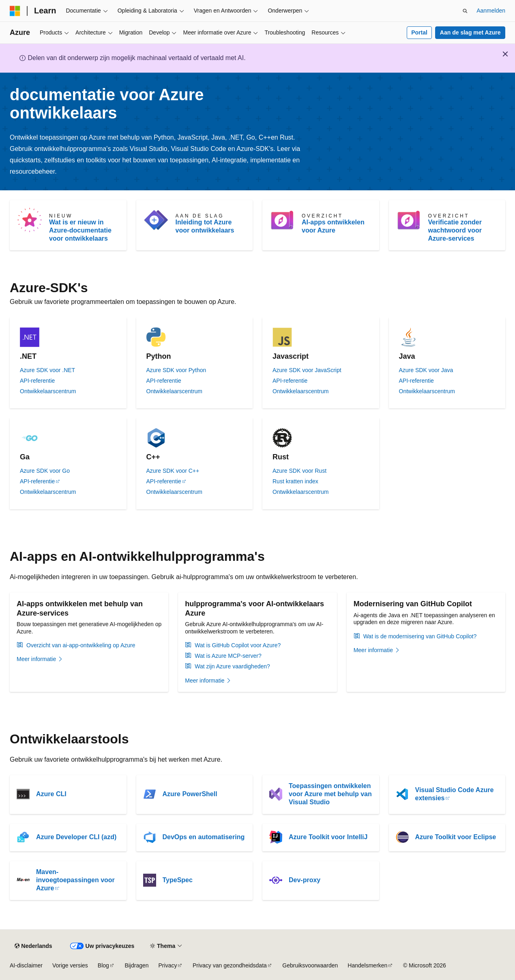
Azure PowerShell (190, 794)
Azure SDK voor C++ (173, 471)
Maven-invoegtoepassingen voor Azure (75, 880)
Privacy (168, 965)
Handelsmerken (367, 965)
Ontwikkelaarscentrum (48, 391)
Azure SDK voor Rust (299, 471)
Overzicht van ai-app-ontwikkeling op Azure (81, 645)
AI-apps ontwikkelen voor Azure (333, 226)
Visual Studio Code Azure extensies (455, 794)
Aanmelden (491, 11)
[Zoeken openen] (465, 11)
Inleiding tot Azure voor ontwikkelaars (205, 226)
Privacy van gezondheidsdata (230, 965)
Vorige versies (70, 965)
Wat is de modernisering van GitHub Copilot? (420, 636)
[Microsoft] (15, 11)
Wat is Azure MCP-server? (228, 656)
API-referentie (37, 381)
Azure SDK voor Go (45, 471)
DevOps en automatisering (204, 837)
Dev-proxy (305, 880)
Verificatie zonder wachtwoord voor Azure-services (455, 230)
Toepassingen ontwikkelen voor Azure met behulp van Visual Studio (330, 794)
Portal (419, 32)
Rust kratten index (295, 481)
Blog (103, 965)
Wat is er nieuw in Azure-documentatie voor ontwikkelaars (80, 230)
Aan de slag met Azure (470, 32)
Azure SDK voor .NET (47, 370)
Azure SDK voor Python (176, 370)
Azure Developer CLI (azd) (76, 837)
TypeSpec (178, 880)
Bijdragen (136, 965)
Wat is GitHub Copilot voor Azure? (238, 645)
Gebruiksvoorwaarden (310, 965)
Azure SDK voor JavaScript (307, 370)
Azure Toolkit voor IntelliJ (328, 837)
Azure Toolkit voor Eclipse (456, 837)
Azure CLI (51, 794)
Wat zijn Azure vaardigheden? (232, 666)
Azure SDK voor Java (426, 370)
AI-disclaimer (26, 965)
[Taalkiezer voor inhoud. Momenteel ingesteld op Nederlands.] (33, 946)
